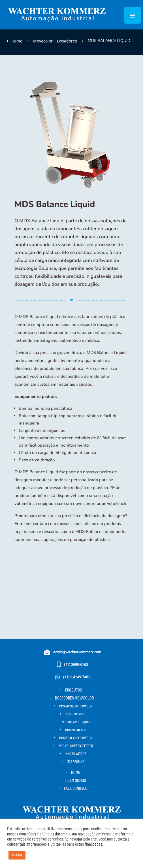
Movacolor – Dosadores (55, 41)
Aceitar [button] (17, 855)
